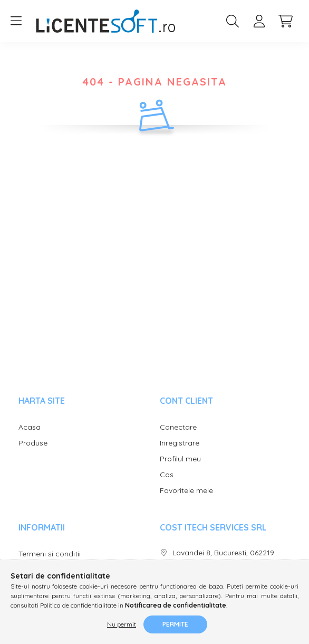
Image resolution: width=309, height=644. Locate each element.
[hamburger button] (16, 21)
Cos (167, 475)
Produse (33, 443)
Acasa (30, 427)
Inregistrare (180, 443)
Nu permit (122, 624)
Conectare (178, 427)
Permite (175, 624)
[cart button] (285, 21)
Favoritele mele (186, 491)
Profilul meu (180, 459)
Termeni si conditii (50, 554)
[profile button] (259, 21)
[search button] (233, 21)
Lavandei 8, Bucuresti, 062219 (223, 553)
